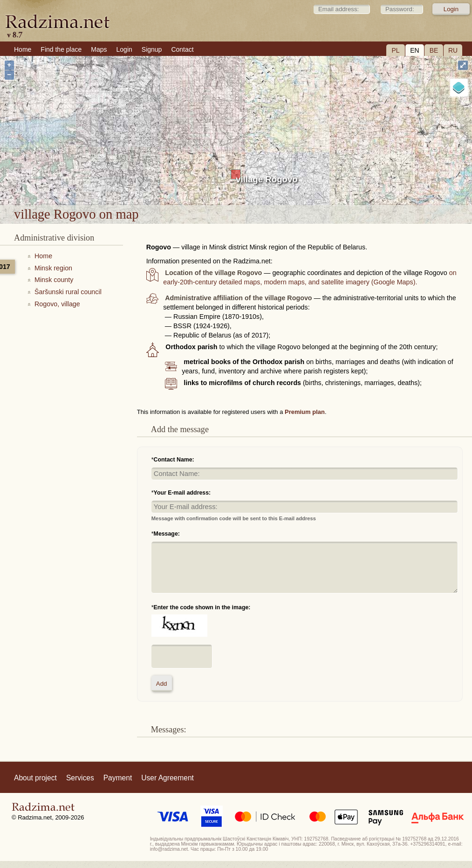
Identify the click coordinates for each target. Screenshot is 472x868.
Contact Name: (174, 460)
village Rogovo (267, 179)
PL (395, 50)
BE (434, 50)
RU (453, 50)
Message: (167, 534)
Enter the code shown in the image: (202, 607)
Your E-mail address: (182, 493)
